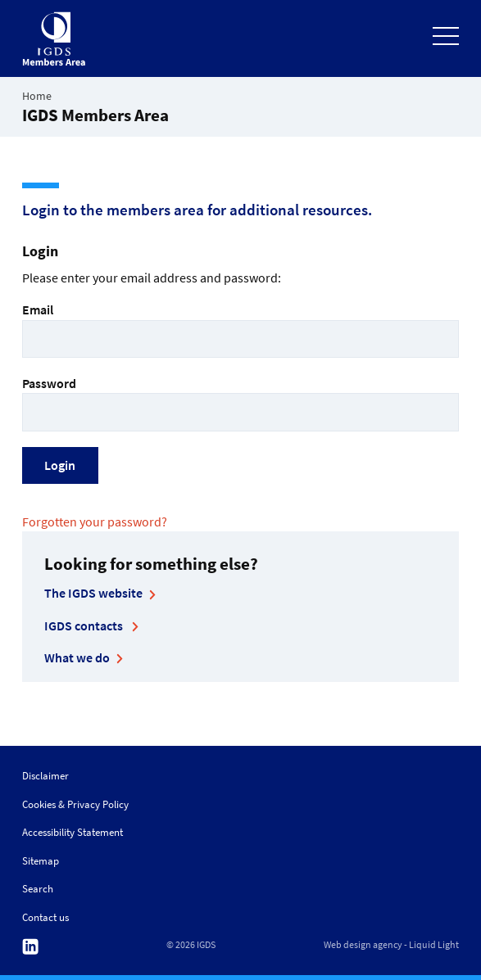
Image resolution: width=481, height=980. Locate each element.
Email (240, 330)
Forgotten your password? (95, 522)
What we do (77, 657)
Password (240, 403)
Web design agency (363, 945)
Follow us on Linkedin (30, 947)
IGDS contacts (85, 625)
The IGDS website (93, 593)
